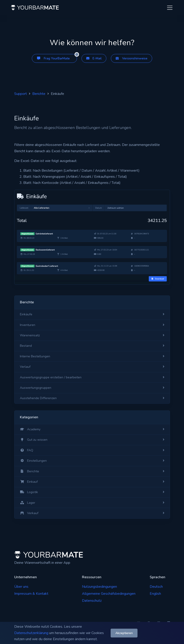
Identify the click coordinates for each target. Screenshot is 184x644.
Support (21, 94)
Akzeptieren (124, 633)
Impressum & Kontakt (31, 594)
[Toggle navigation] (170, 8)
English (155, 594)
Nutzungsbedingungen (99, 587)
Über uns (21, 587)
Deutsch (156, 587)
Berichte (39, 94)
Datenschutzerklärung (31, 633)
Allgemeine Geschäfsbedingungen (109, 594)
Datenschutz (92, 601)
